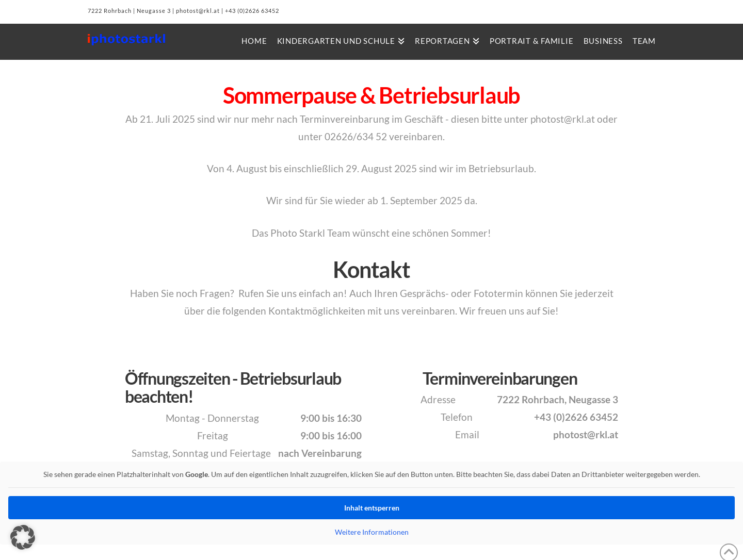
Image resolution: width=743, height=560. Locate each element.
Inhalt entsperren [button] (372, 508)
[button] (23, 537)
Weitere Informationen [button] (372, 532)
